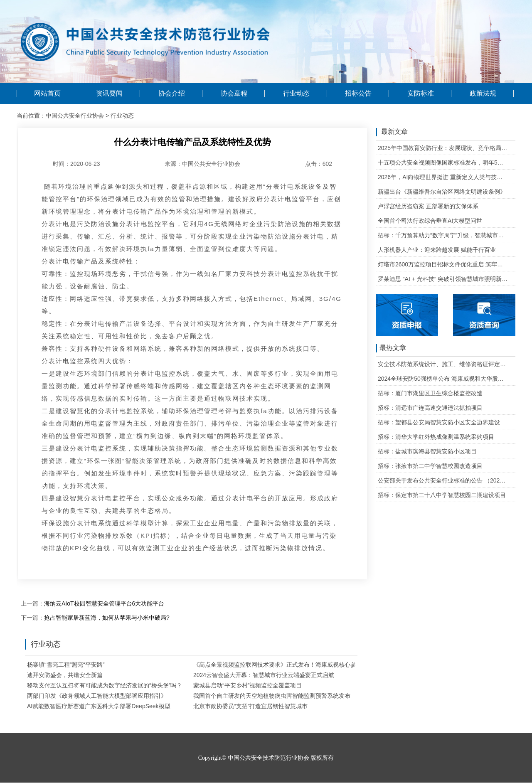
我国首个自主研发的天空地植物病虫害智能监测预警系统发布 (272, 696)
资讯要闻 (109, 94)
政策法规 (483, 94)
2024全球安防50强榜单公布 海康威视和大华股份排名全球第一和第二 (443, 379)
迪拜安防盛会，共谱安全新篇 (65, 675)
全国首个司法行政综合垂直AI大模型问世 (430, 221)
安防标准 (421, 94)
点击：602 (319, 164)
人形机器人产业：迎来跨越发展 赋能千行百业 (437, 250)
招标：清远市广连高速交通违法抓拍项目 (430, 408)
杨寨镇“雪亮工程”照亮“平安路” (66, 665)
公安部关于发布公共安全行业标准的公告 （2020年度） (443, 480)
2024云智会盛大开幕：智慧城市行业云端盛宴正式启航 (264, 675)
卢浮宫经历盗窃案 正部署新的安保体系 (428, 206)
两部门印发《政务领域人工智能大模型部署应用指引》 (97, 696)
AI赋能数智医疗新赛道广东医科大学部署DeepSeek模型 (99, 706)
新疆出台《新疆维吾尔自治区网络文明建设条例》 (442, 192)
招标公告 (358, 94)
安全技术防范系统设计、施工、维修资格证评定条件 (443, 364)
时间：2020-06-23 (76, 164)
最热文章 (391, 348)
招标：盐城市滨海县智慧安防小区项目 (427, 451)
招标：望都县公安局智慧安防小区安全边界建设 (439, 422)
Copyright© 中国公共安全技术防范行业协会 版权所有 (266, 758)
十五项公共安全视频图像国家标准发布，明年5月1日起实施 (443, 163)
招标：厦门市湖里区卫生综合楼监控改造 (430, 393)
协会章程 (234, 94)
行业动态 (296, 94)
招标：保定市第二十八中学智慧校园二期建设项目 (442, 495)
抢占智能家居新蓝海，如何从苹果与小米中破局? (107, 618)
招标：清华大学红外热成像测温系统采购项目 (436, 437)
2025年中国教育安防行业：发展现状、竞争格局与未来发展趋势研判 (443, 148)
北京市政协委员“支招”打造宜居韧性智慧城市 (250, 706)
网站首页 (47, 94)
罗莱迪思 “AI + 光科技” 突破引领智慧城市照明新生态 (443, 279)
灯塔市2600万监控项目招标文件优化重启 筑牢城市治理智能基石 (443, 264)
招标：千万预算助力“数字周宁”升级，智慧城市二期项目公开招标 (443, 235)
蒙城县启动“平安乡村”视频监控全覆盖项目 (248, 685)
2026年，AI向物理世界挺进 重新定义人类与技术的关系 (443, 177)
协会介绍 (172, 94)
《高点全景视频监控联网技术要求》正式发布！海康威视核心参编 (278, 665)
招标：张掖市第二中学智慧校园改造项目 (430, 466)
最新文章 (392, 132)
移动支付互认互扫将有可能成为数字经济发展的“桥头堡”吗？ (105, 685)
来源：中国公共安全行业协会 (202, 164)
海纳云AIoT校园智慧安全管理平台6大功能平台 (104, 603)
